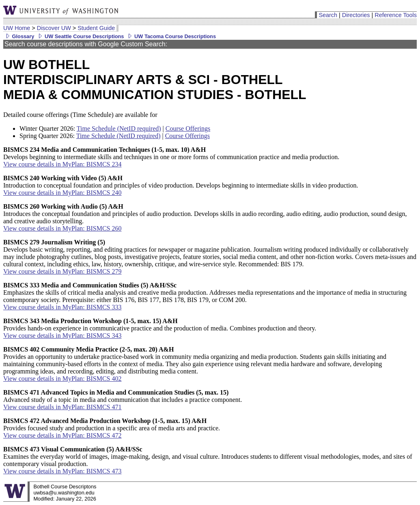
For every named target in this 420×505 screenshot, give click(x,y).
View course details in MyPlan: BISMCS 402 (62, 379)
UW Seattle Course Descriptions (80, 36)
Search (328, 15)
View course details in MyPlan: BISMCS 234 (62, 164)
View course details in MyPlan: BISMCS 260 (62, 228)
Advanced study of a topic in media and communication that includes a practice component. (123, 396)
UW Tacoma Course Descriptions (171, 36)
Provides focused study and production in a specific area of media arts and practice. (112, 424)
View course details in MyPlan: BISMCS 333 (62, 307)
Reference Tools (396, 15)
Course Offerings (188, 128)
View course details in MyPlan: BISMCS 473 (62, 471)
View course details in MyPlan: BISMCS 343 (62, 336)
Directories (356, 15)
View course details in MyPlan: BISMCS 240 (62, 193)
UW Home (17, 28)
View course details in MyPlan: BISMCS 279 (62, 271)
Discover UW (54, 28)
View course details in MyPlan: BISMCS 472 (62, 435)
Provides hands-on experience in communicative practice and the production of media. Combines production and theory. (160, 325)
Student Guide (96, 28)
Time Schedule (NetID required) (119, 128)
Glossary (19, 36)
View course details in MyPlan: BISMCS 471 (62, 407)
